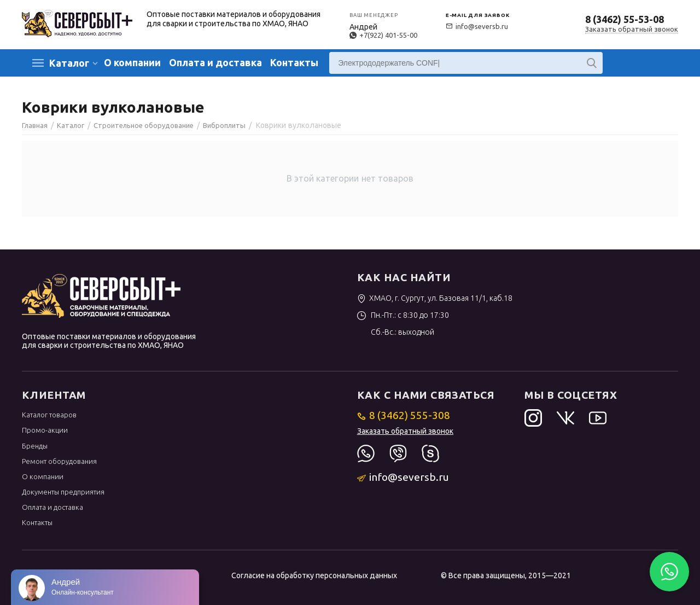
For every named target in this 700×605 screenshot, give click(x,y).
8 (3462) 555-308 (404, 415)
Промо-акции (45, 430)
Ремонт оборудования (59, 461)
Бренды (35, 446)
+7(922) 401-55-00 (383, 35)
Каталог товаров (49, 415)
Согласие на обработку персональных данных (314, 575)
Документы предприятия (63, 492)
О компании (132, 62)
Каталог (69, 63)
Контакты (294, 62)
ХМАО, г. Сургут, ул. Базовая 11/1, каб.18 (435, 298)
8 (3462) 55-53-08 (625, 19)
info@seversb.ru (477, 26)
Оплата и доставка (215, 62)
